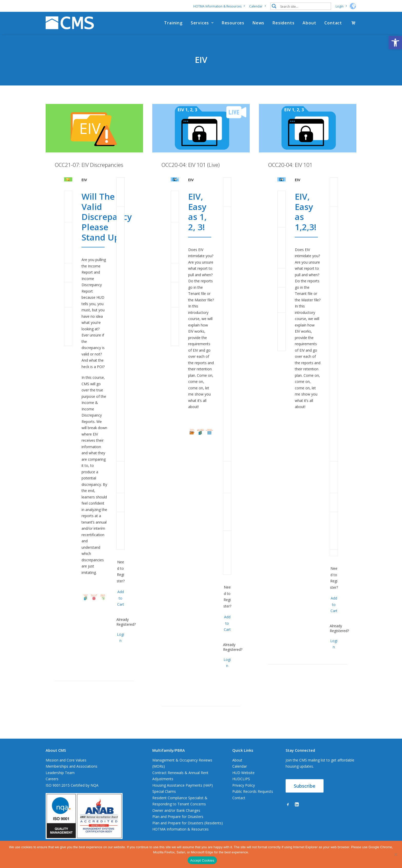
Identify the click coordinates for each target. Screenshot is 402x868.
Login (341, 6)
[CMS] (70, 23)
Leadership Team (60, 773)
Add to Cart (121, 598)
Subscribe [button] (305, 786)
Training (173, 23)
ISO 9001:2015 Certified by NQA (72, 785)
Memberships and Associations (72, 766)
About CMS (56, 750)
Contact (333, 23)
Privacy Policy (244, 785)
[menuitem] (220, 6)
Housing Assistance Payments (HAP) (183, 785)
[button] (395, 43)
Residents (283, 23)
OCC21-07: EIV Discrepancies (89, 165)
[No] (396, 854)
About (309, 23)
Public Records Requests (253, 791)
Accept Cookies (202, 860)
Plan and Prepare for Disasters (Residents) (188, 823)
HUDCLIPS (241, 779)
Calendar (257, 6)
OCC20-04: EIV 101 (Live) (191, 165)
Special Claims (164, 791)
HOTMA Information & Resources (219, 6)
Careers (52, 779)
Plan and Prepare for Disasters (178, 817)
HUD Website (243, 773)
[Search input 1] (304, 6)
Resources (233, 23)
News (258, 23)
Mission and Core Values (66, 760)
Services (202, 23)
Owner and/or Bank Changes (176, 810)
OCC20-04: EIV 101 (290, 165)
